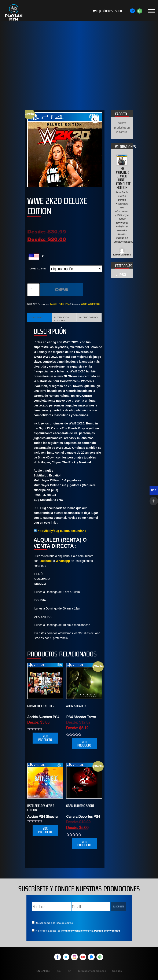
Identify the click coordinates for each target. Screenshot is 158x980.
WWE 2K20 (94, 304)
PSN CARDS (42, 971)
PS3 (123, 275)
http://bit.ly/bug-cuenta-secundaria (62, 531)
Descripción (36, 318)
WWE (84, 304)
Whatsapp (63, 561)
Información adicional (62, 319)
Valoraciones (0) (88, 318)
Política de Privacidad (107, 931)
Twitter (66, 957)
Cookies (117, 971)
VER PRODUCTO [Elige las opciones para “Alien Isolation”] (84, 744)
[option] (122, 206)
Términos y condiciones (75, 931)
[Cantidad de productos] (33, 290)
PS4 (67, 304)
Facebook (46, 561)
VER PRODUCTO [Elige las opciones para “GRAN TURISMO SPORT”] (84, 843)
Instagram (74, 957)
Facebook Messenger (91, 957)
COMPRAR (61, 290)
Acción (54, 304)
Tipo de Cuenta (37, 269)
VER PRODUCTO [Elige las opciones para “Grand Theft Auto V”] (45, 738)
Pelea (61, 304)
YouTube (83, 957)
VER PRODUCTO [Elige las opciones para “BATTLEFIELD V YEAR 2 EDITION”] (45, 830)
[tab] (40, 317)
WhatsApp (100, 957)
